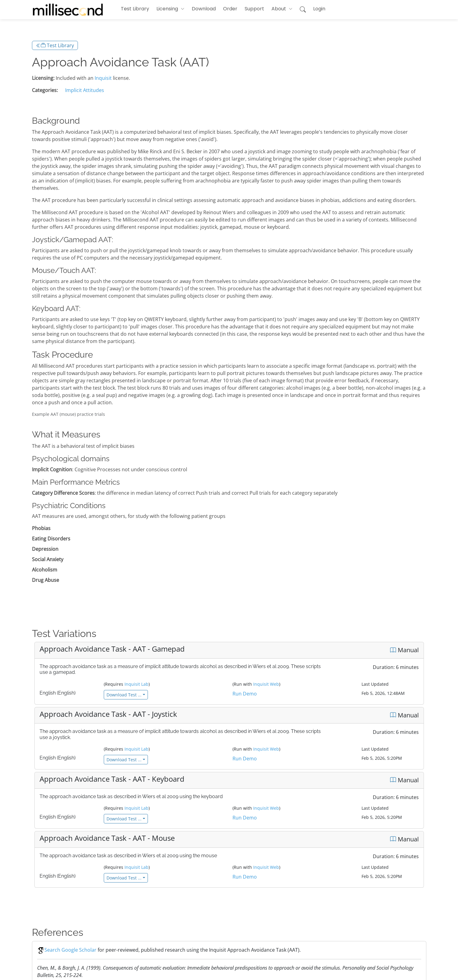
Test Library (135, 9)
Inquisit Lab (136, 684)
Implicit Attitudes (85, 90)
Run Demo (245, 694)
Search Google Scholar (67, 950)
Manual (404, 650)
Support (254, 9)
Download (204, 9)
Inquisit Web (266, 684)
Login (319, 9)
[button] (170, 9)
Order (230, 9)
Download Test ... (124, 695)
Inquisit (103, 78)
